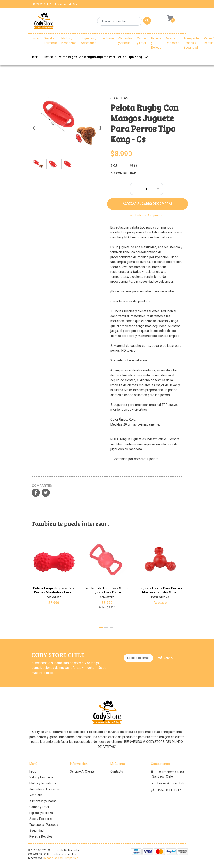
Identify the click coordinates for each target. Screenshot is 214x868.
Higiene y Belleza (156, 43)
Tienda (48, 57)
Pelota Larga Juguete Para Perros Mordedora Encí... (54, 590)
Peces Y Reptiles (41, 836)
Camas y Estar (142, 41)
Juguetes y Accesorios (88, 41)
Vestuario (107, 38)
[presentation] (34, 130)
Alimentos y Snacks (125, 41)
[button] (101, 627)
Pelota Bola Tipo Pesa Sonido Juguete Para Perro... (107, 590)
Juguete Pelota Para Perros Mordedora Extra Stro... (160, 590)
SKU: (114, 166)
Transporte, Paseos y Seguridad (192, 43)
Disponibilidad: (119, 173)
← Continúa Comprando (147, 215)
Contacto (117, 771)
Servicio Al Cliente (82, 771)
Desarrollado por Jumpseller (60, 858)
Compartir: (42, 486)
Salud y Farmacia (50, 41)
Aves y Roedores (172, 41)
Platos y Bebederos (69, 41)
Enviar (166, 658)
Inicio (36, 38)
